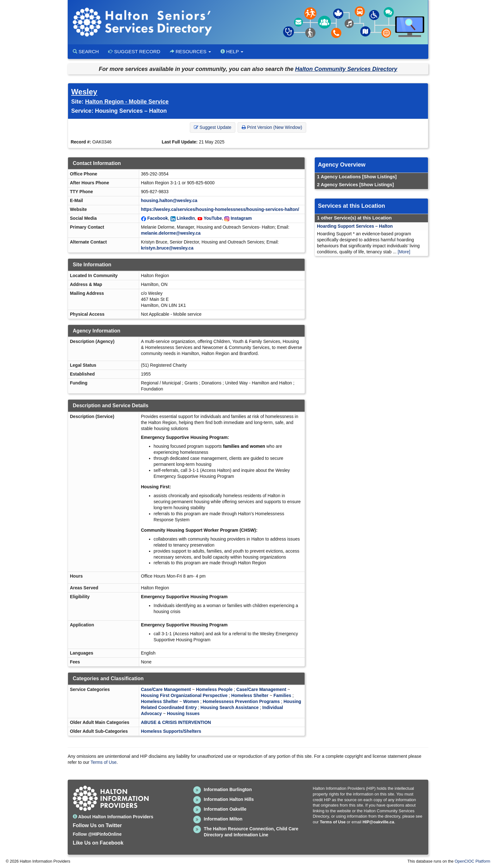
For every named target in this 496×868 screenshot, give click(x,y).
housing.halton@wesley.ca (169, 200)
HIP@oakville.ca (378, 822)
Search (86, 51)
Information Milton (223, 819)
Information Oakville (225, 809)
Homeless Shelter (250, 695)
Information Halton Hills (229, 799)
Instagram (241, 218)
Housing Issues (183, 713)
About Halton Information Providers (113, 817)
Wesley (84, 92)
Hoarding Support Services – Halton (355, 226)
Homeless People (214, 689)
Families (282, 695)
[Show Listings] (379, 177)
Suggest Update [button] (213, 127)
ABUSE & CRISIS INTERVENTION (176, 722)
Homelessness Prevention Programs (241, 701)
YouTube (213, 218)
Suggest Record (134, 51)
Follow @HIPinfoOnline (97, 834)
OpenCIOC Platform (472, 861)
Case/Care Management (166, 689)
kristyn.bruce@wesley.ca (167, 248)
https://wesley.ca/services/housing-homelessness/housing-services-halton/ (220, 209)
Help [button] (232, 51)
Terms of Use (103, 762)
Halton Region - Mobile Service (127, 102)
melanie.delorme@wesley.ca (171, 233)
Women (191, 701)
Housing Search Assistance (230, 707)
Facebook (157, 218)
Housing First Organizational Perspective (184, 695)
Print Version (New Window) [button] (272, 127)
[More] (404, 252)
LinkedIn (186, 218)
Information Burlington (228, 789)
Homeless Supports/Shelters (171, 731)
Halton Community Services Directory (346, 69)
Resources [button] (190, 51)
